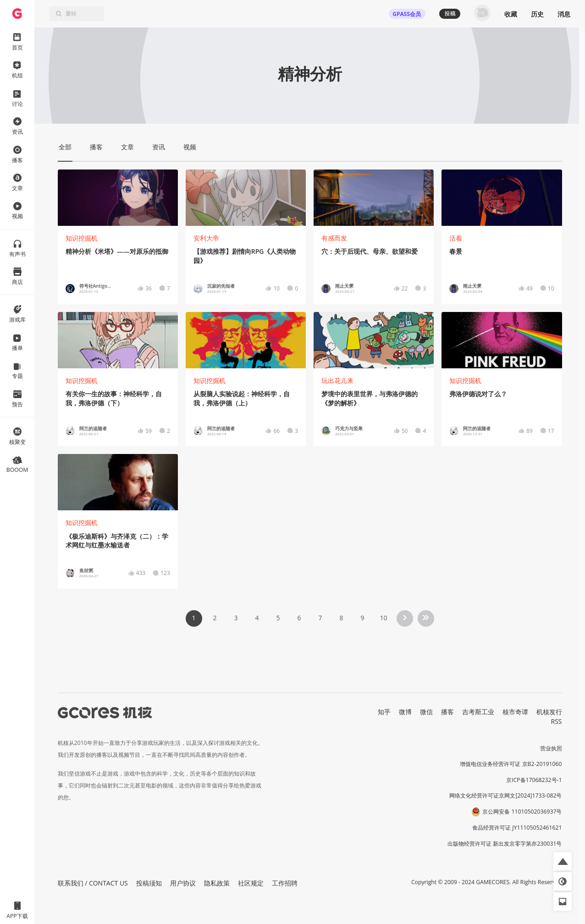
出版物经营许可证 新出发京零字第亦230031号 (505, 844)
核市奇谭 (515, 712)
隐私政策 (217, 883)
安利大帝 (206, 238)
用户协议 (183, 883)
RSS (557, 721)
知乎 (384, 712)
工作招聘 (285, 883)
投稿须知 (149, 883)
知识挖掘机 (82, 238)
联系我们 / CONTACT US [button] (93, 883)
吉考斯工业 (478, 712)
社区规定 (251, 883)
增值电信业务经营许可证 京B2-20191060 (511, 764)
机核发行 (549, 712)
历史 (537, 14)
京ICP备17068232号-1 (534, 780)
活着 (456, 238)
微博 (405, 712)
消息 (564, 14)
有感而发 (334, 238)
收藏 (511, 14)
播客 (447, 712)
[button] (563, 861)
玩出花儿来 (337, 380)
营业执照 (551, 748)
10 (383, 618)
